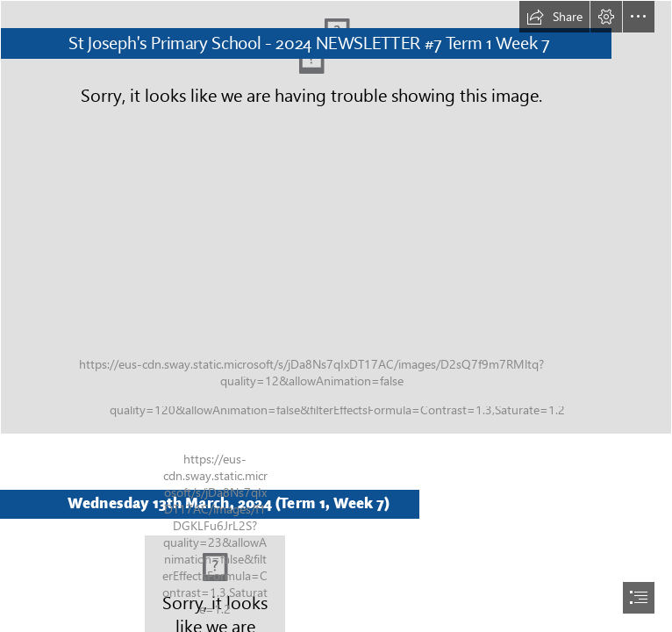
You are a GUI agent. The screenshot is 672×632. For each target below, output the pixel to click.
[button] (554, 17)
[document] (336, 316)
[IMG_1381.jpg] (336, 217)
